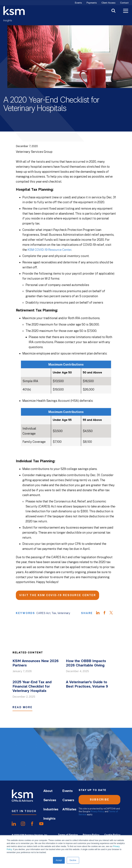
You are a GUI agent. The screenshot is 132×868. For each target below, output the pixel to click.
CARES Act (43, 613)
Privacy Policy (97, 811)
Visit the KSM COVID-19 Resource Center (57, 595)
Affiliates (69, 810)
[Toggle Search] (113, 11)
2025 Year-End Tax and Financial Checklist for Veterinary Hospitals (32, 687)
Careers (68, 800)
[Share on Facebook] (106, 613)
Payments (92, 3)
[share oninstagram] (23, 824)
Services (50, 800)
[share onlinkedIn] (14, 824)
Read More (22, 707)
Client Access (108, 3)
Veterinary (64, 613)
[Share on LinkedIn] (99, 613)
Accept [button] (59, 860)
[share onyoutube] (41, 824)
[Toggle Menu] (126, 11)
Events (78, 3)
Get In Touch (24, 811)
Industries (51, 810)
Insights (8, 21)
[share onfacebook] (32, 824)
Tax (54, 613)
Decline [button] (73, 860)
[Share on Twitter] (113, 613)
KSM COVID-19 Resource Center (49, 250)
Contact (124, 3)
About (48, 791)
